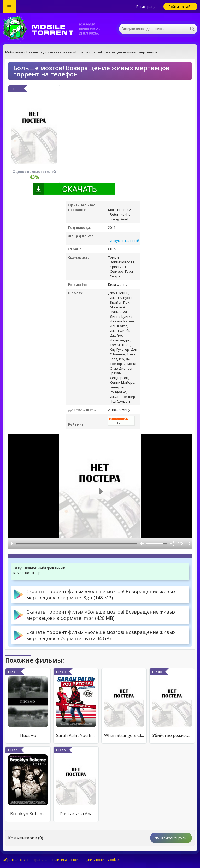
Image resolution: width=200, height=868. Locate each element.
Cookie (113, 860)
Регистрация (147, 7)
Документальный (125, 241)
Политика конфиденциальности (78, 860)
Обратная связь (16, 860)
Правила (40, 860)
